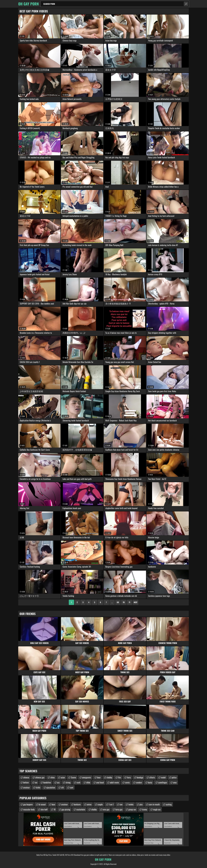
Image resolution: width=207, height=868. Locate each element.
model (163, 777)
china (53, 777)
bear (99, 777)
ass (58, 782)
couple (100, 804)
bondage (140, 777)
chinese (26, 777)
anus (175, 782)
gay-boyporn (28, 804)
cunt (72, 787)
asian (63, 777)
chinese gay (40, 777)
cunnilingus (163, 782)
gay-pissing (66, 809)
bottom (26, 782)
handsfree (47, 782)
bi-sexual (42, 804)
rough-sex (157, 809)
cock (78, 782)
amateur (26, 787)
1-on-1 (111, 804)
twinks (131, 804)
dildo (88, 782)
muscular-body (29, 809)
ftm (120, 777)
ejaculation (51, 787)
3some (73, 777)
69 (118, 602)
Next (136, 602)
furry (129, 777)
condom (139, 782)
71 (129, 602)
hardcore (77, 804)
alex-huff (44, 809)
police (174, 777)
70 (124, 602)
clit (62, 787)
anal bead (100, 782)
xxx (36, 782)
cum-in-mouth (154, 804)
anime (89, 804)
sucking (169, 804)
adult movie (114, 782)
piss (141, 804)
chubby (109, 777)
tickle (38, 787)
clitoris (152, 777)
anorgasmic (87, 777)
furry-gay (119, 809)
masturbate (81, 809)
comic (127, 782)
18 (55, 809)
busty (150, 782)
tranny (144, 809)
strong (68, 782)
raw (121, 804)
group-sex (132, 809)
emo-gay (106, 809)
